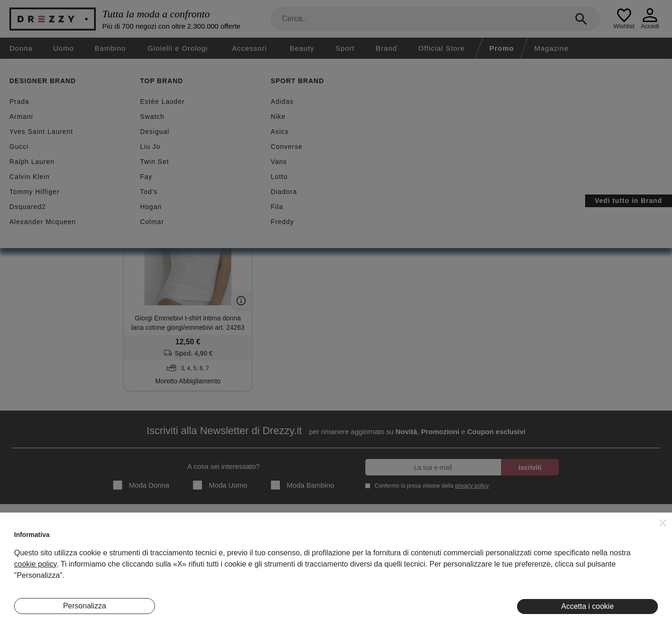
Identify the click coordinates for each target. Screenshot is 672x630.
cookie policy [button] (35, 564)
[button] (663, 523)
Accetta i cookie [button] (587, 606)
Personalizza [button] (85, 606)
